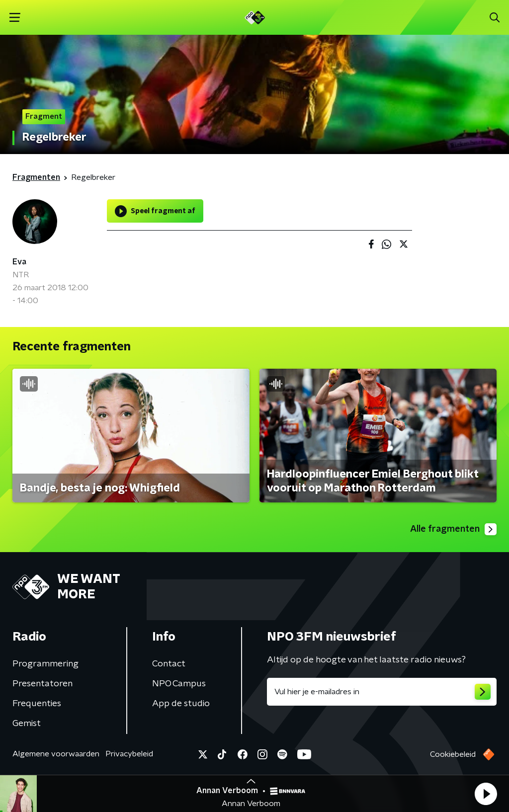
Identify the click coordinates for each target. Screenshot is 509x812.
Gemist (27, 724)
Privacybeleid (129, 754)
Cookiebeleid (453, 754)
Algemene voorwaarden (56, 754)
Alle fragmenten (453, 529)
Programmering (45, 664)
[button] (486, 794)
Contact (169, 664)
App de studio (181, 704)
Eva (19, 262)
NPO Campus (179, 684)
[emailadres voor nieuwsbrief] (382, 692)
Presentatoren (42, 684)
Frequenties (37, 704)
